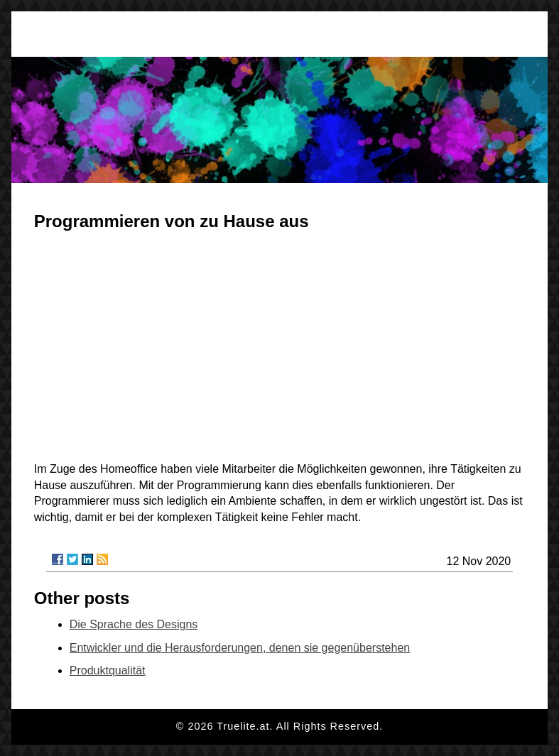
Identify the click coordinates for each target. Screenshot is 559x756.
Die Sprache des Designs (134, 624)
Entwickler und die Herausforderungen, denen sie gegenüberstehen (240, 648)
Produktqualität (108, 670)
